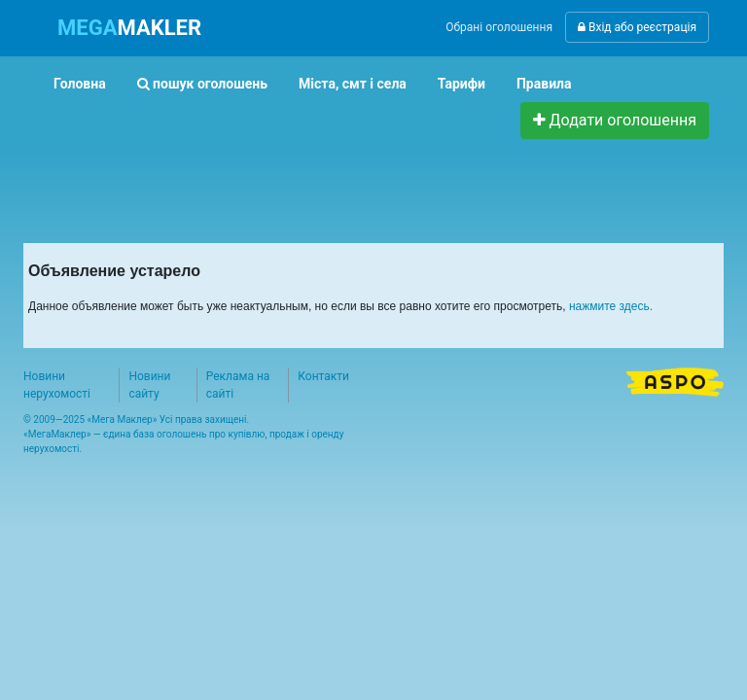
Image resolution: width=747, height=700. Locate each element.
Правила (544, 84)
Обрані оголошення (499, 27)
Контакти (323, 376)
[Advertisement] (392, 183)
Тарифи (462, 84)
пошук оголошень (202, 84)
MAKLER (129, 28)
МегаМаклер (57, 434)
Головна (80, 84)
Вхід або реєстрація (637, 27)
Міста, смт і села (353, 84)
